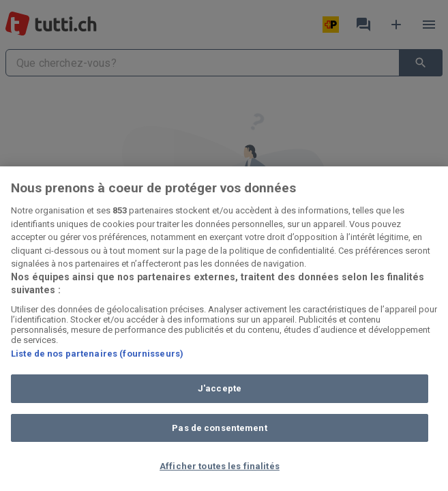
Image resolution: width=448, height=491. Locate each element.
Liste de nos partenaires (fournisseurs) (97, 354)
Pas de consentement (219, 428)
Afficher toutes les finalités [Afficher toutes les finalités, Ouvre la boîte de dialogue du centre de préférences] (220, 466)
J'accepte (220, 388)
